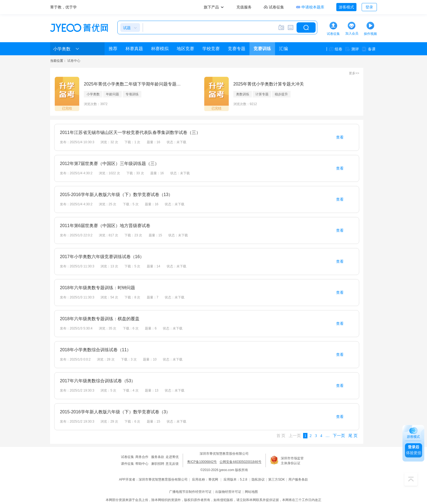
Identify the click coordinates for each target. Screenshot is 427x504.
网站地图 (251, 492)
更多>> (354, 73)
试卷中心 (74, 61)
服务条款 (158, 457)
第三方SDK (277, 479)
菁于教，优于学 (63, 7)
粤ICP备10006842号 (202, 462)
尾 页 (353, 436)
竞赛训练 (262, 49)
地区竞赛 (185, 49)
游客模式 (346, 7)
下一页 (339, 436)
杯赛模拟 (160, 49)
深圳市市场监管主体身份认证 (292, 461)
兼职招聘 (158, 464)
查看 (340, 137)
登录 (369, 7)
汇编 (283, 49)
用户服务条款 (298, 479)
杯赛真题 (134, 49)
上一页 (295, 436)
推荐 (113, 49)
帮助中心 (142, 464)
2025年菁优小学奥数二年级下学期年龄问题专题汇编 (134, 84)
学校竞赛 (211, 49)
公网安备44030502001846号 (240, 462)
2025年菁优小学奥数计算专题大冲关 (269, 84)
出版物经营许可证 (228, 492)
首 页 (281, 436)
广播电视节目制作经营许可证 (190, 492)
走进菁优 (172, 457)
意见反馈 (172, 464)
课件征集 (127, 464)
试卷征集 (127, 457)
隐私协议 (258, 479)
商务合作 (142, 457)
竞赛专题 (237, 49)
